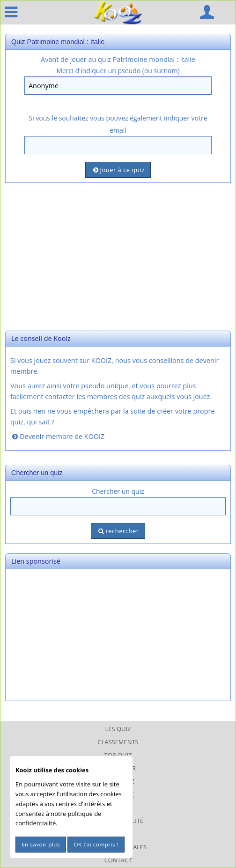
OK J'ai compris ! (96, 844)
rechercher (118, 531)
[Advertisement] (118, 256)
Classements (118, 742)
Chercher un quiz (118, 491)
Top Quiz (118, 755)
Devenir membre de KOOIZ (57, 436)
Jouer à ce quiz (118, 170)
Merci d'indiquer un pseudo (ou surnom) (118, 71)
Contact (118, 860)
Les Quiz (118, 729)
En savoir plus (41, 844)
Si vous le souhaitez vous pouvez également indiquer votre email (118, 124)
